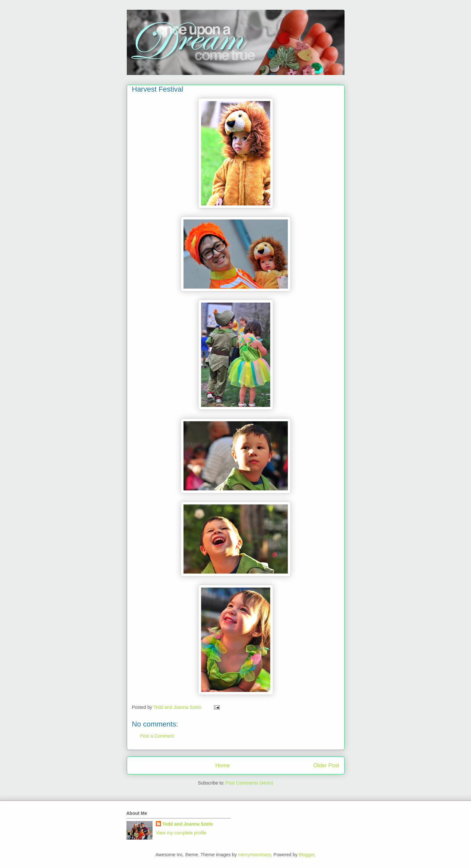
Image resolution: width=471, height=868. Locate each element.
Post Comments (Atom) (250, 783)
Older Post (326, 765)
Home (222, 765)
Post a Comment (157, 736)
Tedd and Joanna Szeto (188, 824)
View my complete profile (181, 833)
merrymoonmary (254, 855)
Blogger (307, 855)
